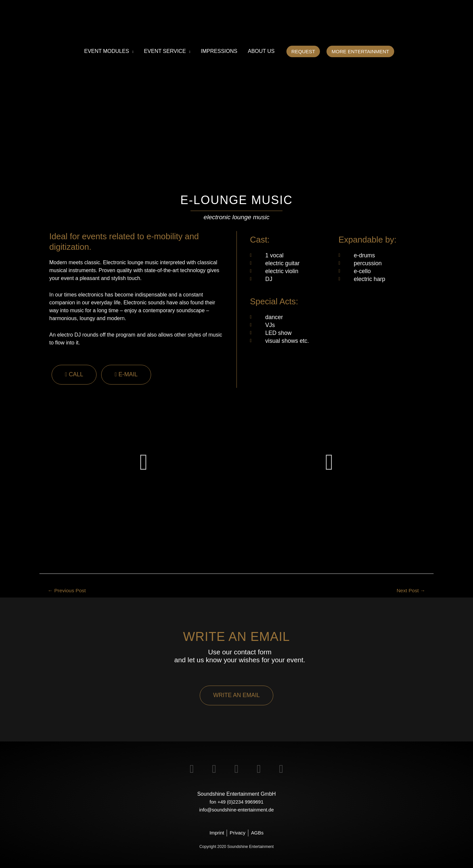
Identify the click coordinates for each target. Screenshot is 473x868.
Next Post (409, 591)
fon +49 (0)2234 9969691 (236, 804)
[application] (131, 51)
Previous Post (69, 591)
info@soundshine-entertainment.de (236, 812)
